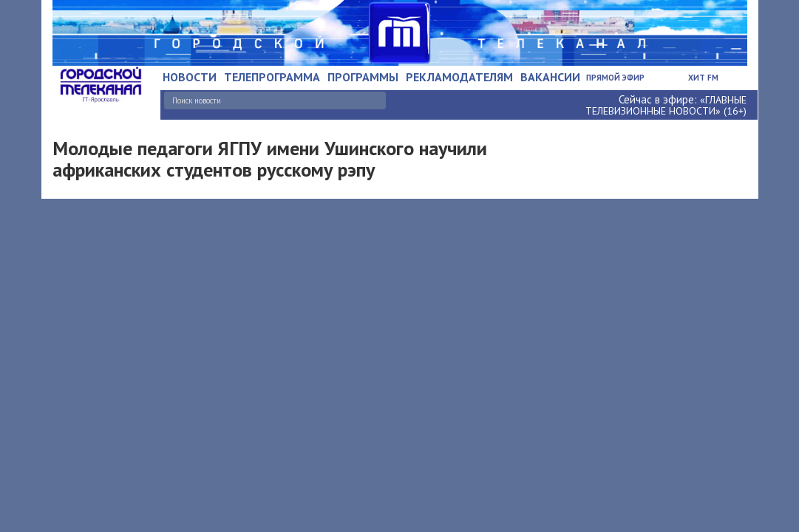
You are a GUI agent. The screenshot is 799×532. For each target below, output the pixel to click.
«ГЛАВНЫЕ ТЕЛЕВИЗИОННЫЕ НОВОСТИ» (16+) (666, 105)
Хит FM (703, 78)
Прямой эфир (615, 78)
